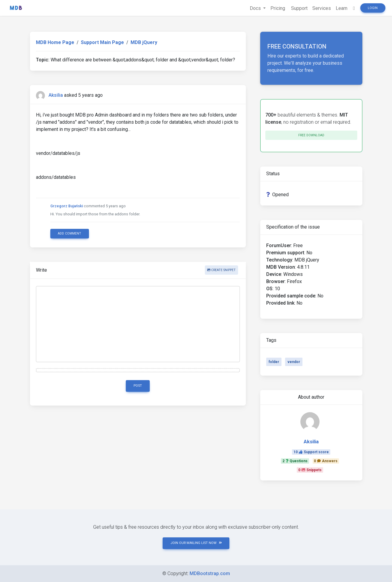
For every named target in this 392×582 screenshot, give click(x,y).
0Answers (326, 461)
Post (138, 386)
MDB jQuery (144, 42)
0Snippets (310, 470)
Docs (256, 8)
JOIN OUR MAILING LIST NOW (196, 543)
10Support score (311, 452)
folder (274, 362)
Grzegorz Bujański (67, 206)
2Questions (295, 461)
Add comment (69, 233)
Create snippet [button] (221, 270)
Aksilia (56, 95)
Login (373, 8)
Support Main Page (102, 42)
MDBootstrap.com (210, 573)
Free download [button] (311, 135)
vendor (294, 362)
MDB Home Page (55, 42)
